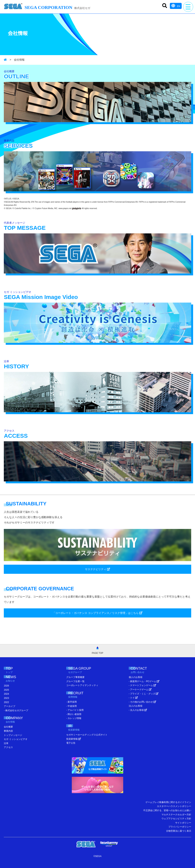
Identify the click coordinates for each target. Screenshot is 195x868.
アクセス (8, 747)
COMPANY (19, 720)
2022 (6, 702)
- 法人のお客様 (138, 710)
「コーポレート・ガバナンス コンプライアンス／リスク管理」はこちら (97, 613)
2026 (6, 686)
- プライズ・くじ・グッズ (144, 694)
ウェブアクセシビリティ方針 (176, 819)
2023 (6, 698)
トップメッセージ (13, 735)
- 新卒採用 (72, 702)
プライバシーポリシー (180, 827)
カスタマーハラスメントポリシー (174, 806)
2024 (6, 694)
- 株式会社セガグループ (16, 710)
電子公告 (71, 743)
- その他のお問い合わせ (143, 702)
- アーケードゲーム (140, 690)
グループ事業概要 (75, 677)
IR (76, 728)
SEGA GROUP (87, 671)
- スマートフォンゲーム (143, 685)
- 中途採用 (72, 706)
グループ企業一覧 (75, 681)
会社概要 (8, 727)
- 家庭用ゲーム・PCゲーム (144, 681)
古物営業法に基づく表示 (179, 831)
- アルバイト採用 (75, 710)
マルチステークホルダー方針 (176, 815)
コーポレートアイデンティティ (82, 685)
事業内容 (8, 731)
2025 (6, 690)
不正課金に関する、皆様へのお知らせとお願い (167, 810)
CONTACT (146, 671)
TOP (13, 671)
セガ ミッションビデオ (16, 739)
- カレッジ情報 (74, 718)
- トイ (133, 698)
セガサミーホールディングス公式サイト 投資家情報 (87, 737)
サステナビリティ (97, 569)
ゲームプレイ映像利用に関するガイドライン (168, 802)
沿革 (6, 743)
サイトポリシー (183, 823)
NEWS (16, 679)
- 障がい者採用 (74, 714)
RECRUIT (81, 695)
